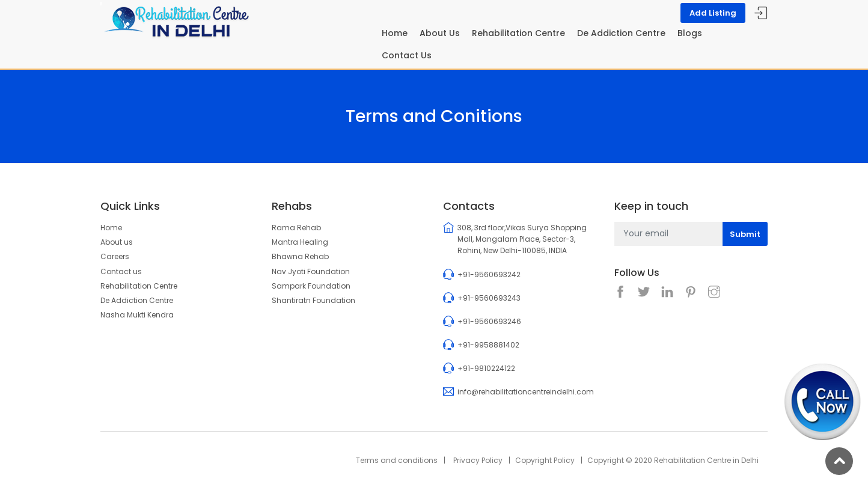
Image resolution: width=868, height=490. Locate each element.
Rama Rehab (296, 228)
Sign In (761, 14)
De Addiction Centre (621, 33)
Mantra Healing (300, 242)
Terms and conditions (397, 460)
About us (117, 242)
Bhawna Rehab (300, 256)
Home (395, 33)
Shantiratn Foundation (313, 300)
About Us (440, 33)
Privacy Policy (478, 460)
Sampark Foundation (311, 286)
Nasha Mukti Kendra (137, 315)
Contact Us (407, 55)
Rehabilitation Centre (518, 33)
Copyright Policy (545, 460)
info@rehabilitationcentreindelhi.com (526, 392)
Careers (115, 256)
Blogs (690, 33)
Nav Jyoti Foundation (311, 271)
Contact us (121, 271)
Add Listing (713, 13)
